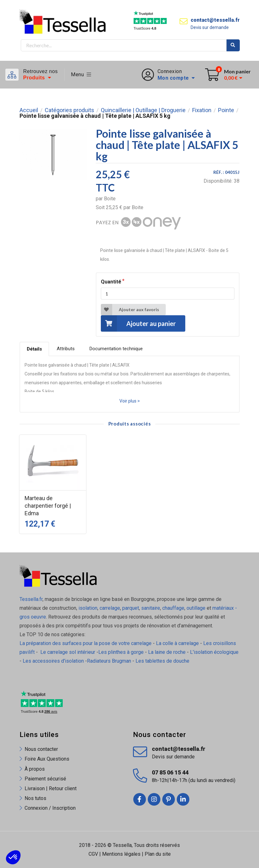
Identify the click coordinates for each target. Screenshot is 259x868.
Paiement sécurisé (45, 779)
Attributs (66, 349)
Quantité (111, 282)
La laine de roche (167, 652)
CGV (93, 854)
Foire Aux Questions (47, 759)
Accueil (29, 110)
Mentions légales (121, 854)
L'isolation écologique (214, 652)
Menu (81, 74)
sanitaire (151, 608)
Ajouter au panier (138, 323)
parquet (131, 608)
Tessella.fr (31, 599)
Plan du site (158, 854)
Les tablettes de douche (163, 661)
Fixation (202, 110)
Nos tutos (35, 798)
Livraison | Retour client (51, 788)
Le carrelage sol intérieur (68, 652)
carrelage (110, 608)
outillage (196, 608)
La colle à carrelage (177, 643)
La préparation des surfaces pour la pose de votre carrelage (86, 643)
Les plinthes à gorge (121, 652)
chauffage (173, 608)
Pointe (226, 110)
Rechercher (233, 45)
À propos (35, 769)
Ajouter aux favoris (130, 310)
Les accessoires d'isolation (53, 661)
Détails (34, 349)
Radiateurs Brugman (109, 661)
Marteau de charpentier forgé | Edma (48, 506)
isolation (87, 608)
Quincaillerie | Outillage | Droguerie (143, 110)
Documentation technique (116, 349)
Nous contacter (41, 749)
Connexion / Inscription (50, 808)
